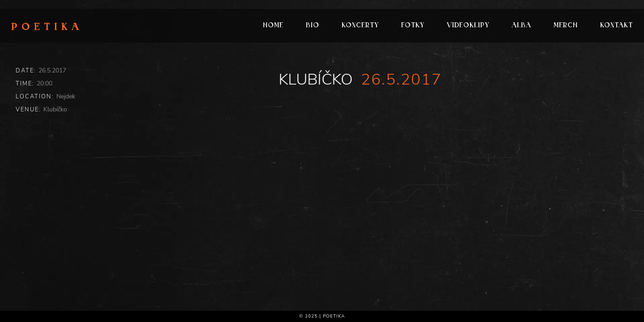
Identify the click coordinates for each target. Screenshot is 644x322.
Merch (566, 26)
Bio (313, 26)
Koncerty (360, 26)
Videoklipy (468, 26)
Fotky (413, 26)
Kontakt (616, 26)
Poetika (47, 28)
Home (273, 26)
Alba (521, 26)
